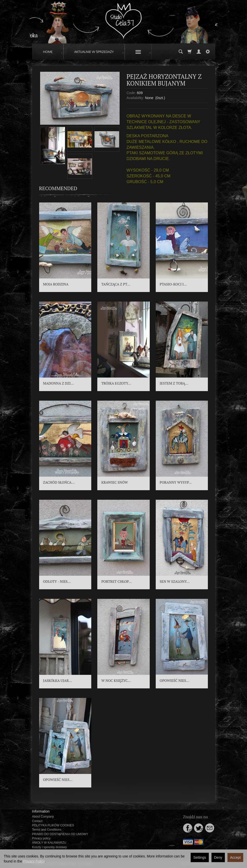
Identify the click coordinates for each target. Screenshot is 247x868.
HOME (48, 52)
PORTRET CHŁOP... (116, 581)
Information (41, 811)
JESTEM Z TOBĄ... (174, 383)
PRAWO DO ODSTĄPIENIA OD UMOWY (60, 834)
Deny (218, 857)
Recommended (58, 188)
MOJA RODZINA (56, 284)
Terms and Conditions (47, 830)
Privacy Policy (34, 861)
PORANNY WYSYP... (176, 482)
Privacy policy (41, 838)
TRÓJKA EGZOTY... (116, 383)
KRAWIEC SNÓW (115, 482)
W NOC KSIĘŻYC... (116, 680)
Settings (200, 857)
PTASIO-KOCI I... (173, 284)
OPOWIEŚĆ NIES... (175, 680)
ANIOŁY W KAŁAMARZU (49, 843)
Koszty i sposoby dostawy (50, 847)
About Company (43, 817)
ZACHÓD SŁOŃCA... (59, 482)
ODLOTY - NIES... (57, 581)
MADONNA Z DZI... (59, 383)
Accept (235, 857)
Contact (37, 821)
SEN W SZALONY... (175, 581)
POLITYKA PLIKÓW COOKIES (53, 825)
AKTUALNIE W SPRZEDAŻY (94, 52)
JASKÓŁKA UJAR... (58, 680)
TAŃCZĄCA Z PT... (116, 284)
